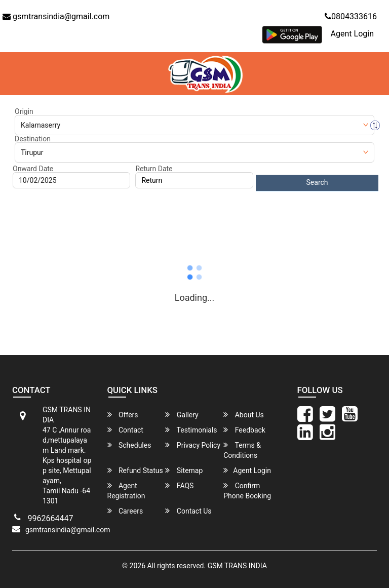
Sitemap (184, 470)
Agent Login (352, 34)
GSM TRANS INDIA (237, 566)
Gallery (182, 415)
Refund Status (135, 470)
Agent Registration (126, 491)
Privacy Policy (193, 445)
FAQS (179, 485)
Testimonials (191, 430)
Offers (123, 415)
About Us (244, 415)
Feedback (244, 430)
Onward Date (33, 169)
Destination (33, 139)
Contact (125, 430)
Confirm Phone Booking (247, 491)
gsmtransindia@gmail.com (56, 16)
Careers (125, 511)
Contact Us (188, 511)
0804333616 (351, 16)
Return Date (154, 169)
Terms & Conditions (242, 450)
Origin (24, 111)
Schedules (129, 445)
